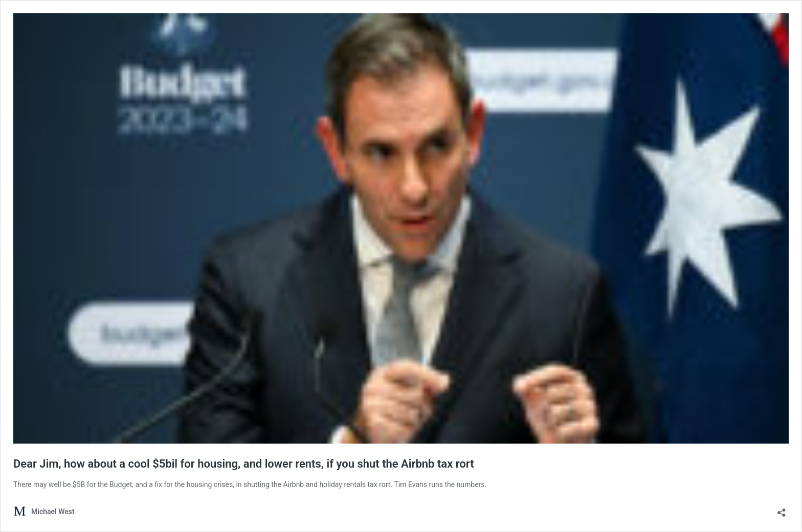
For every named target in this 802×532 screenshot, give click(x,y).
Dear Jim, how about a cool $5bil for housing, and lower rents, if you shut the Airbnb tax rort (244, 464)
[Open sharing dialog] (782, 509)
